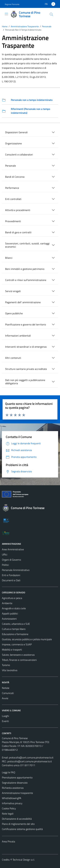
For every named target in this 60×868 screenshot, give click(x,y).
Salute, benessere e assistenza (18, 655)
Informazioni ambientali (18, 336)
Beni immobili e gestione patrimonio (25, 269)
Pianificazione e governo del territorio (26, 324)
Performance (12, 188)
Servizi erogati (13, 291)
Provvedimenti (13, 221)
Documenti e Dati (11, 580)
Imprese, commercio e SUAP (17, 644)
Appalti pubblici (10, 613)
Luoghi (5, 716)
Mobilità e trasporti (12, 650)
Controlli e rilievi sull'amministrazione (26, 280)
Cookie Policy (9, 808)
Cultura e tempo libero (14, 629)
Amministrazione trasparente (17, 793)
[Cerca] (51, 14)
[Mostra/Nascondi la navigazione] (6, 14)
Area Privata (8, 841)
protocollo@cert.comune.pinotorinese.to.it (31, 757)
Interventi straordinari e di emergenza (26, 347)
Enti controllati (13, 199)
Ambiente (7, 603)
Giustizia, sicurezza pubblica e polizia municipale (27, 639)
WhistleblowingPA (12, 798)
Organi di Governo (11, 560)
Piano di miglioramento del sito (18, 824)
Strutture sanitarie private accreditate (26, 369)
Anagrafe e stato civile (14, 608)
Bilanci (9, 258)
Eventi (5, 721)
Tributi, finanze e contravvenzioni (19, 660)
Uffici (5, 555)
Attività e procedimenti (18, 210)
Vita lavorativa (10, 670)
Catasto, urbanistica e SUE (16, 624)
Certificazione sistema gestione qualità (22, 829)
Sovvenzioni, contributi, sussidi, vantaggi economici (27, 245)
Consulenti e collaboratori (19, 154)
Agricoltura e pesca (12, 598)
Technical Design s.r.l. (24, 860)
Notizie (6, 688)
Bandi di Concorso (15, 177)
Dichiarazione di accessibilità (17, 819)
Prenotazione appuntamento (17, 777)
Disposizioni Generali (16, 132)
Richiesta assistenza (13, 788)
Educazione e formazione (15, 634)
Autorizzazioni (9, 619)
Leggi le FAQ (9, 772)
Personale (10, 166)
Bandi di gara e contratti (18, 232)
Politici (5, 565)
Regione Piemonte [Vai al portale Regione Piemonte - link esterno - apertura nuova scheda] (12, 4)
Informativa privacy (12, 803)
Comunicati (8, 693)
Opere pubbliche (14, 313)
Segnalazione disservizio (15, 783)
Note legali (8, 814)
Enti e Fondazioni (11, 575)
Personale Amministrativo (16, 570)
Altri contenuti (13, 358)
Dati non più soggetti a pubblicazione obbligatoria (25, 382)
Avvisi (5, 698)
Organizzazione (13, 143)
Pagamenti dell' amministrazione (23, 302)
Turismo (6, 665)
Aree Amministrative (13, 549)
